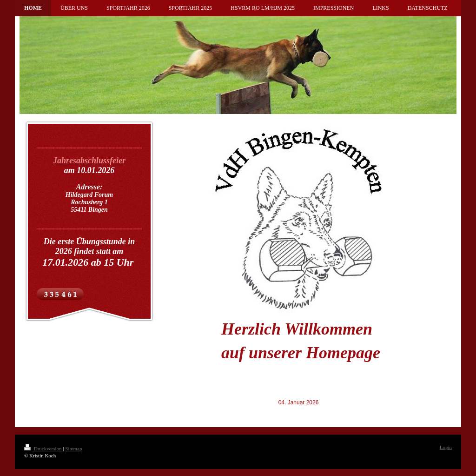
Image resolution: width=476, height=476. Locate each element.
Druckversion (43, 449)
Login (446, 447)
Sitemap (73, 449)
